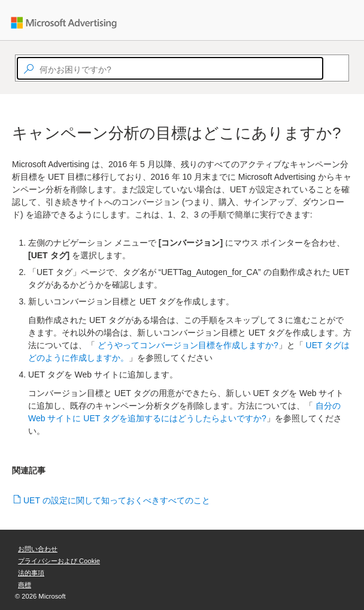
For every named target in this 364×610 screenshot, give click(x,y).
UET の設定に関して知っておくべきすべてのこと (117, 500)
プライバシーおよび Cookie (59, 561)
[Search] (329, 68)
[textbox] (170, 68)
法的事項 (31, 573)
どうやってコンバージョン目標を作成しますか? (188, 345)
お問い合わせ (38, 549)
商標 (25, 585)
